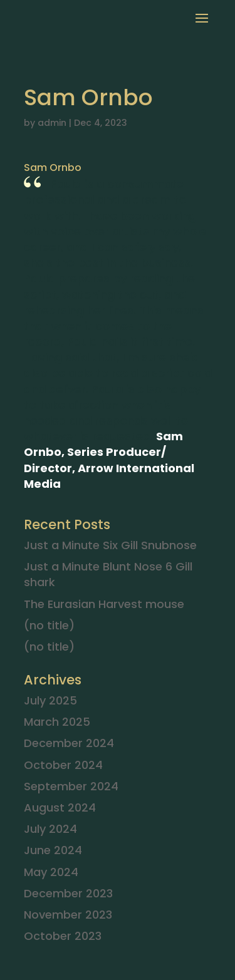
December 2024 (69, 743)
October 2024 (63, 765)
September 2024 (71, 786)
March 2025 (57, 722)
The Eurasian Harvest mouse (104, 604)
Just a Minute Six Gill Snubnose (110, 545)
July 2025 (50, 700)
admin (52, 123)
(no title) (49, 625)
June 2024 (53, 850)
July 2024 (50, 829)
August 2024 (60, 807)
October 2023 (63, 936)
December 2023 (68, 893)
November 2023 (68, 915)
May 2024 (51, 872)
